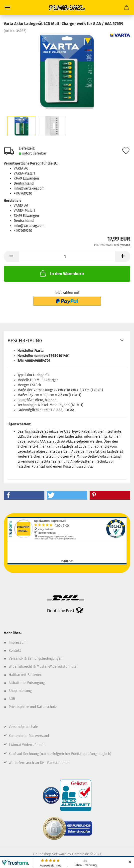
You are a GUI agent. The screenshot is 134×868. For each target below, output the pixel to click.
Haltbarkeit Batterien (25, 675)
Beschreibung (25, 341)
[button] (24, 495)
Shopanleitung (20, 691)
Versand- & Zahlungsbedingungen (36, 659)
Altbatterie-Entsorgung (27, 683)
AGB (12, 699)
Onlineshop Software (50, 854)
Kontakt (15, 651)
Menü (7, 8)
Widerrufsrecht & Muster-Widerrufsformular (43, 667)
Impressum (18, 643)
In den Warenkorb (61, 273)
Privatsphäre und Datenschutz (33, 707)
